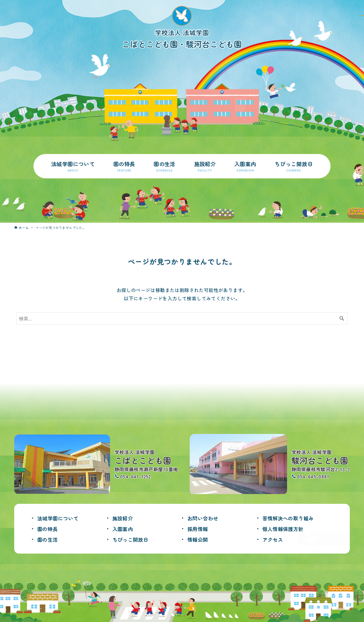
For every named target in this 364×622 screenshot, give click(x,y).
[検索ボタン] (342, 318)
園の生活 (48, 539)
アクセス (273, 539)
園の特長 (48, 529)
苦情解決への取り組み (290, 518)
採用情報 (198, 529)
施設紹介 (123, 518)
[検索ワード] (182, 318)
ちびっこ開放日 (132, 539)
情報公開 (198, 539)
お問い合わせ (204, 518)
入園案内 (123, 529)
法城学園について (59, 518)
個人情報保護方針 (284, 529)
